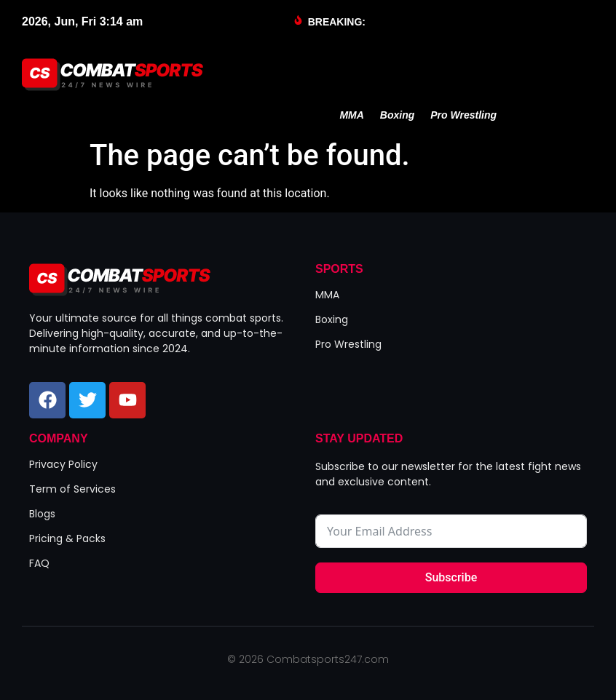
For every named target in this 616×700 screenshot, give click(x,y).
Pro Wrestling (463, 115)
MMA (351, 115)
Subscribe (451, 577)
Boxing (397, 115)
